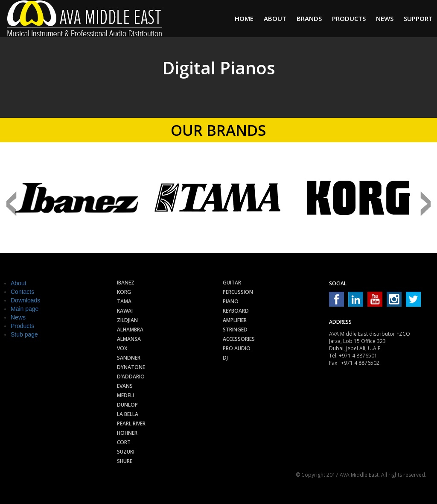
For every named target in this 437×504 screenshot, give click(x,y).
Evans (125, 386)
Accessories (239, 339)
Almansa (129, 339)
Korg (124, 292)
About (275, 18)
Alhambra (130, 330)
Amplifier (235, 320)
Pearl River (131, 423)
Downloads (25, 300)
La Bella (128, 414)
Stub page (24, 334)
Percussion (238, 292)
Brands (309, 18)
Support (418, 18)
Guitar (232, 283)
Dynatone (131, 367)
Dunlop (127, 405)
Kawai (125, 311)
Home (244, 18)
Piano (231, 301)
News (385, 18)
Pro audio (237, 348)
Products (349, 18)
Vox (122, 348)
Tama (124, 301)
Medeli (125, 395)
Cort (124, 442)
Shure (125, 461)
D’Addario (131, 377)
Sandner (129, 358)
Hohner (127, 433)
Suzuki (126, 452)
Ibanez (126, 283)
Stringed (235, 330)
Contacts (22, 292)
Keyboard (236, 311)
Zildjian (127, 320)
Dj (225, 358)
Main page (25, 309)
